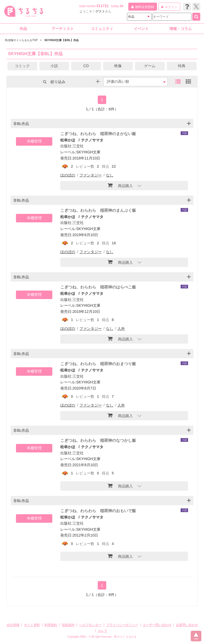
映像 (118, 66)
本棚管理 (34, 141)
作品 (23, 29)
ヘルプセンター (90, 625)
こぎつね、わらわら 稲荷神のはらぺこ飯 (98, 287)
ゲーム (150, 66)
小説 (54, 66)
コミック (22, 66)
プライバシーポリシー (122, 625)
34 (122, 6)
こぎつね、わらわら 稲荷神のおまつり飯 (98, 364)
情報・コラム (181, 29)
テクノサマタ (92, 140)
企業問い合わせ (187, 625)
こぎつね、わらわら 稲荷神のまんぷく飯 (98, 210)
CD (86, 66)
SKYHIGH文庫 (88, 152)
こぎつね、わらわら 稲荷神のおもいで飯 (98, 511)
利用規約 (51, 625)
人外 (121, 329)
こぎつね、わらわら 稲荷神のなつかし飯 (98, 440)
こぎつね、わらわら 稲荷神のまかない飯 (98, 134)
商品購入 (120, 185)
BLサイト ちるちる (125, 637)
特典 (182, 66)
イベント (141, 29)
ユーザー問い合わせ (157, 625)
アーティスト (63, 29)
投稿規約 (68, 625)
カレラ (103, 631)
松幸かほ (68, 140)
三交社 (78, 146)
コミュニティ (102, 29)
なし (110, 175)
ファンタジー (91, 175)
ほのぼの (68, 175)
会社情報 (13, 625)
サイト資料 (32, 625)
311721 (103, 6)
